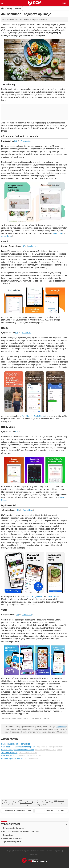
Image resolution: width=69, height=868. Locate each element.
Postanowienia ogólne (21, 851)
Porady (9, 8)
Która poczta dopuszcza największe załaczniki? (21, 831)
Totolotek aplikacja (9, 753)
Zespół (9, 851)
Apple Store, (39, 416)
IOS (16, 141)
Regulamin (58, 851)
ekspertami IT (61, 727)
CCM (55, 801)
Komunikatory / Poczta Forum (29, 756)
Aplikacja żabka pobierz (12, 842)
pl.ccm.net (61, 801)
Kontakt (49, 851)
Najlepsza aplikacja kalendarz (14, 828)
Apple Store (6, 236)
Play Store (57, 233)
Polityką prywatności (38, 851)
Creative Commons (26, 803)
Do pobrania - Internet (28, 753)
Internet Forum (33, 758)
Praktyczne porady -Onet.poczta (49, 750)
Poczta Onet (8, 835)
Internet (18, 8)
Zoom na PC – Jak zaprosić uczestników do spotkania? (54, 811)
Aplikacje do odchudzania (13, 838)
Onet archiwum (8, 756)
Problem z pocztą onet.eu (12, 758)
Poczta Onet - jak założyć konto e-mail (17, 750)
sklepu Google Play (34, 596)
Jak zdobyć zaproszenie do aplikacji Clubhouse (18, 811)
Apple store (52, 596)
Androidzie (25, 141)
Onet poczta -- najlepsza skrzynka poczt (18, 747)
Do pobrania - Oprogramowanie (50, 747)
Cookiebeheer (34, 854)
